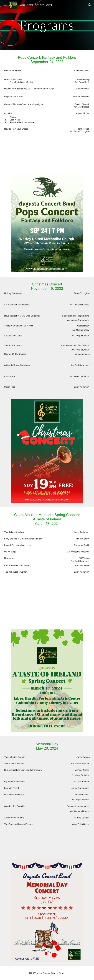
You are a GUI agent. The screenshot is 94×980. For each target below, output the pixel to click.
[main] (47, 25)
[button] (4, 5)
